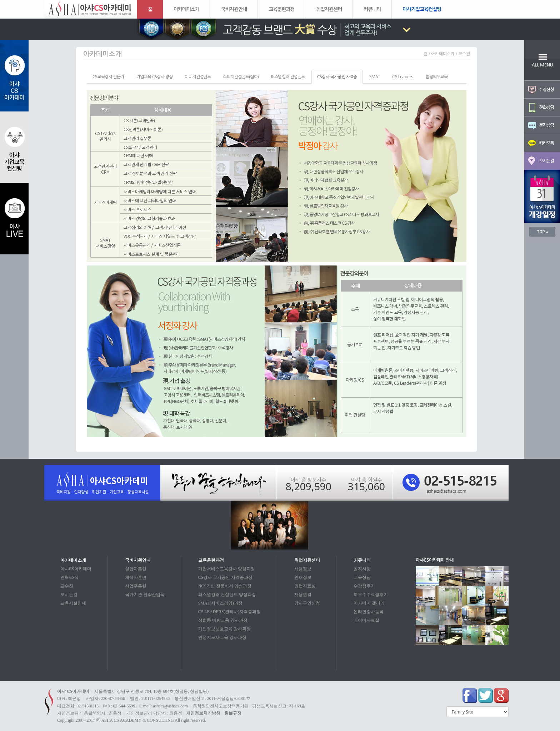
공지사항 (362, 569)
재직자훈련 (136, 577)
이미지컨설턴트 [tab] (198, 77)
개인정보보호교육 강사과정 (224, 629)
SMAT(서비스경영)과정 (220, 603)
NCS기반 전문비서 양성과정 (225, 586)
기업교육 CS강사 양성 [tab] (155, 77)
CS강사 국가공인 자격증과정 (226, 577)
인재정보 (303, 577)
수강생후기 (364, 586)
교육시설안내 (73, 603)
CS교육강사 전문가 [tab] (108, 77)
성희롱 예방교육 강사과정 (223, 620)
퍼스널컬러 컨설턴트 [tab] (288, 77)
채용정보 (303, 569)
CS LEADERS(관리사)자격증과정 (230, 612)
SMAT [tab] (375, 77)
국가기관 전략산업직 (145, 595)
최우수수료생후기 (371, 595)
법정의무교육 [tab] (436, 77)
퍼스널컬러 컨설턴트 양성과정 (227, 595)
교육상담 (362, 577)
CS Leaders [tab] (403, 77)
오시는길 (69, 595)
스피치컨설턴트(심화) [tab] (241, 77)
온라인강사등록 (369, 612)
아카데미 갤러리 (369, 603)
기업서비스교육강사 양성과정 (227, 569)
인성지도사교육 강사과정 (222, 637)
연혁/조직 (69, 577)
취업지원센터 (329, 9)
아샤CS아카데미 (76, 569)
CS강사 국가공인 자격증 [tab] (337, 77)
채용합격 (303, 595)
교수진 (67, 586)
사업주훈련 (136, 586)
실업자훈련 (136, 569)
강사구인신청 (307, 603)
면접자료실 (305, 586)
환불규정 (233, 713)
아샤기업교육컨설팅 (422, 9)
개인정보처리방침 (203, 713)
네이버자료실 (366, 620)
